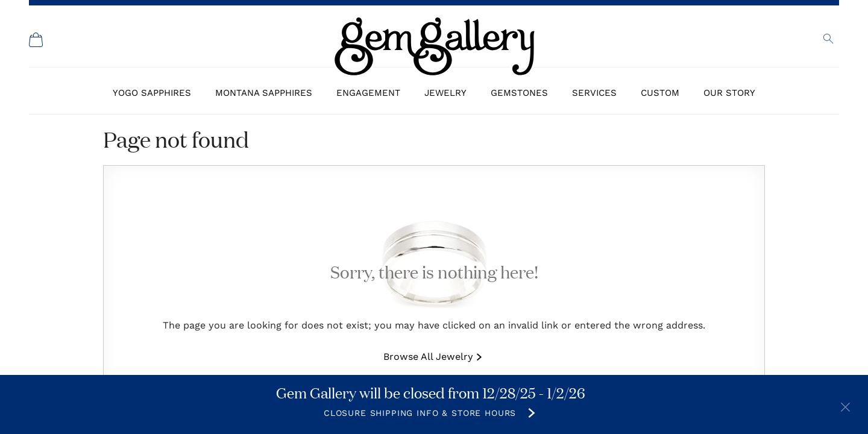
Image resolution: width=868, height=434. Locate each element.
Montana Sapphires (264, 93)
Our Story (729, 93)
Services (594, 93)
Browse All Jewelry (428, 357)
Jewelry (445, 93)
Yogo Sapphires (152, 93)
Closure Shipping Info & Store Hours (420, 413)
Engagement (368, 93)
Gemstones (519, 93)
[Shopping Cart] (36, 40)
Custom (660, 93)
